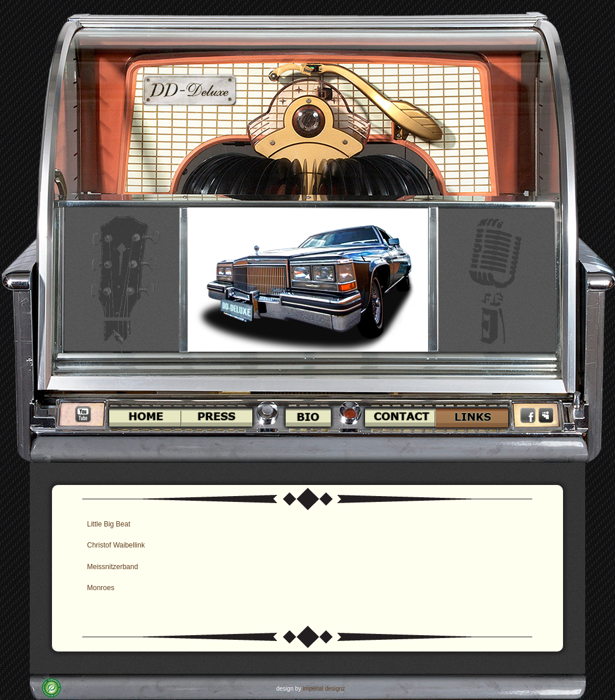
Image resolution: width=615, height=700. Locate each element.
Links (474, 417)
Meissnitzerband (112, 567)
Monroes (101, 588)
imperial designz (324, 689)
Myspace (546, 415)
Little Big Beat (109, 524)
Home (143, 417)
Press (219, 417)
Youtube (83, 414)
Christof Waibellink (116, 545)
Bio (308, 417)
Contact (398, 417)
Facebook (529, 415)
